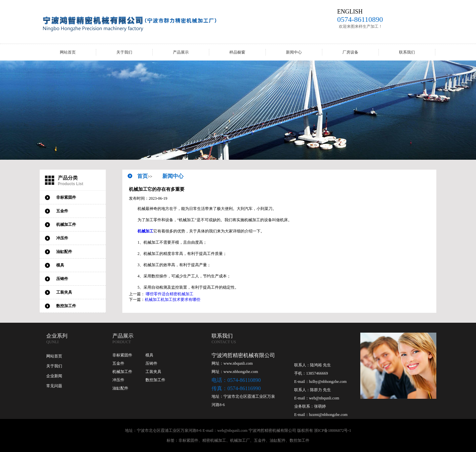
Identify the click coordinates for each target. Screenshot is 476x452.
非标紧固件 (122, 355)
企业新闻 (54, 376)
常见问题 (54, 386)
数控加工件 (155, 380)
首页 (142, 176)
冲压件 (118, 380)
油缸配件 (120, 388)
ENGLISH (350, 12)
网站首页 (68, 52)
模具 (149, 355)
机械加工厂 (240, 440)
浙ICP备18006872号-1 (333, 431)
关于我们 (124, 52)
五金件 (118, 363)
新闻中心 (294, 52)
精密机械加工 (214, 440)
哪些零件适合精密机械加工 (170, 294)
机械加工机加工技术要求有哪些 (173, 300)
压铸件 (151, 363)
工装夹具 (153, 372)
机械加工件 (122, 372)
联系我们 (407, 52)
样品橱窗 (237, 52)
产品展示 (181, 52)
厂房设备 (350, 52)
